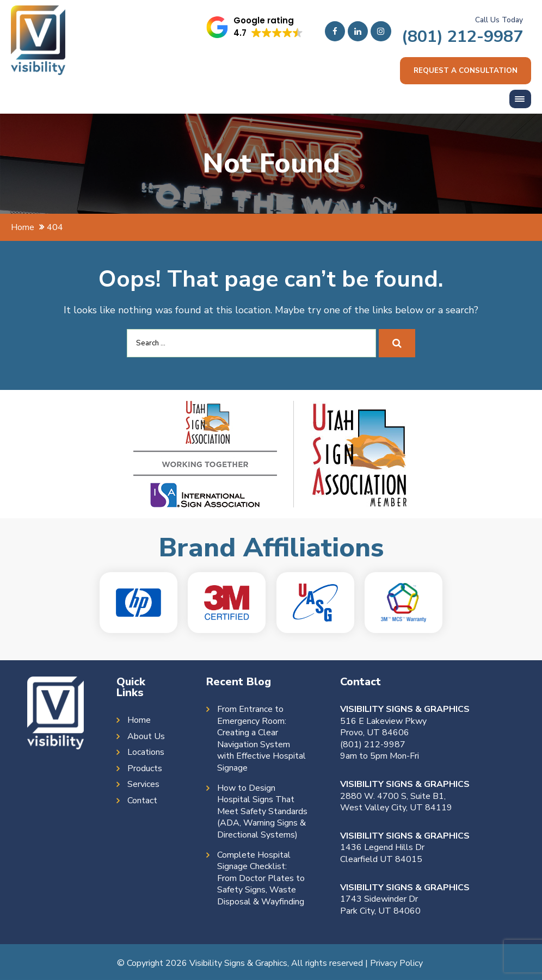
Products (145, 769)
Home (139, 721)
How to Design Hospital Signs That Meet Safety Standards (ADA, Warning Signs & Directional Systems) (262, 812)
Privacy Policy (396, 964)
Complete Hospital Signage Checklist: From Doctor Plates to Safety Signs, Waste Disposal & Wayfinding (261, 879)
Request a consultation (465, 71)
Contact (142, 801)
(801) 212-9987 (462, 36)
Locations (146, 753)
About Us (146, 737)
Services (143, 785)
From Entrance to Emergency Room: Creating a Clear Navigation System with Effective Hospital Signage (261, 739)
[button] (255, 27)
